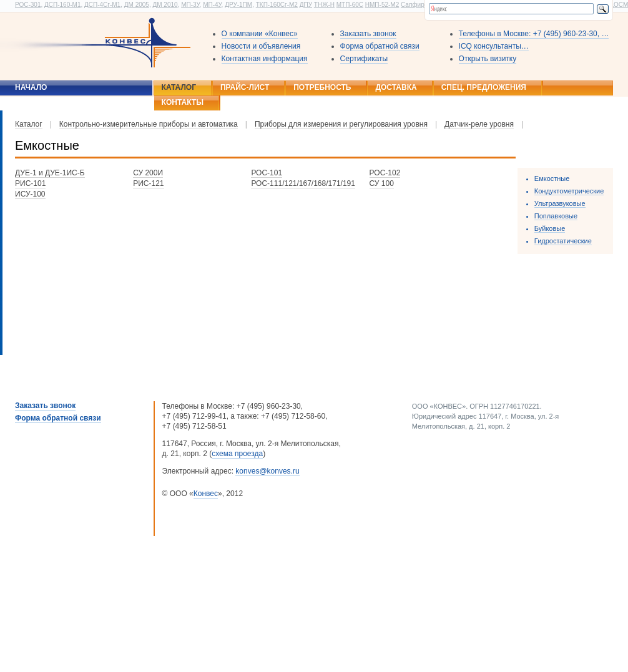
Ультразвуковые (560, 203)
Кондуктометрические (569, 191)
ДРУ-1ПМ (238, 5)
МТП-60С (350, 5)
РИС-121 (148, 183)
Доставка (396, 87)
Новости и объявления (261, 46)
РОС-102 (385, 173)
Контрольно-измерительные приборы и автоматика (149, 124)
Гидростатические (563, 241)
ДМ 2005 (137, 5)
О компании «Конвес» (260, 34)
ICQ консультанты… (494, 46)
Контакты (183, 102)
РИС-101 (30, 183)
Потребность (322, 87)
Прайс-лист (245, 87)
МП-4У (212, 5)
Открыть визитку (488, 59)
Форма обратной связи (380, 46)
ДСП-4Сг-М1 (102, 5)
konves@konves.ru (267, 471)
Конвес (206, 494)
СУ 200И (148, 173)
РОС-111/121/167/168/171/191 (303, 183)
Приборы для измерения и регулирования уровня (341, 124)
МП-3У (190, 5)
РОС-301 (28, 5)
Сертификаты (364, 59)
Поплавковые (556, 216)
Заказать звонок (368, 34)
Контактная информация (265, 59)
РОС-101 (267, 173)
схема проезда (237, 454)
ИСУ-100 (30, 194)
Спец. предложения (484, 87)
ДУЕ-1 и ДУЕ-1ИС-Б (50, 173)
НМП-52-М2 (382, 5)
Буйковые (550, 228)
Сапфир (413, 5)
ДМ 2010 (165, 5)
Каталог (179, 87)
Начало (31, 87)
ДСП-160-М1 (62, 5)
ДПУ (306, 5)
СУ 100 (382, 183)
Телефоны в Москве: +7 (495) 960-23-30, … (534, 34)
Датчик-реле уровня (479, 124)
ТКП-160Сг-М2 (277, 5)
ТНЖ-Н (324, 5)
